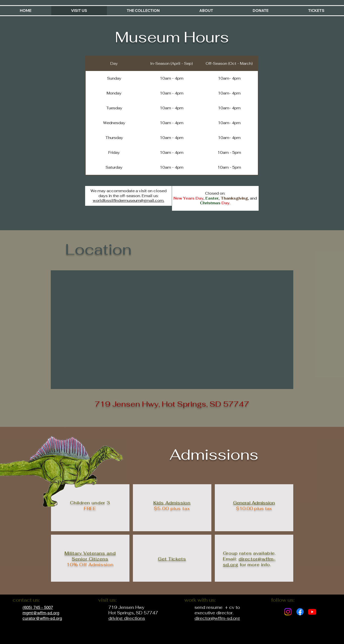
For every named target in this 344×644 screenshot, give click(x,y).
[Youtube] (312, 612)
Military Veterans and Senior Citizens (90, 556)
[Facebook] (300, 612)
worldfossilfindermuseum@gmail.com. (129, 200)
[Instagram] (288, 612)
